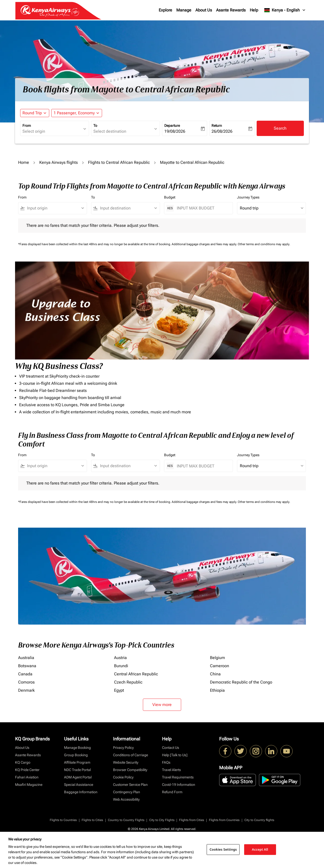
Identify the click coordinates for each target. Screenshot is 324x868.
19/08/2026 (175, 131)
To (95, 126)
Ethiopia (217, 690)
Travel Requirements (178, 777)
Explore (165, 10)
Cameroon (220, 666)
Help (254, 10)
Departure (172, 126)
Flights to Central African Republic (119, 162)
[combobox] (52, 131)
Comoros (26, 682)
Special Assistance (79, 785)
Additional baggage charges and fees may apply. (205, 244)
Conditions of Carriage (130, 755)
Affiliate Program (77, 762)
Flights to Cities (92, 820)
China (215, 674)
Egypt (119, 690)
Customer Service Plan (130, 785)
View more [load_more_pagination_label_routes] (162, 705)
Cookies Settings (223, 849)
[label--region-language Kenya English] (285, 10)
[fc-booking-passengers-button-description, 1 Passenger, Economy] (74, 113)
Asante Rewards (231, 10)
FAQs (166, 762)
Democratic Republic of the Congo (241, 682)
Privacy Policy (123, 748)
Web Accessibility (126, 799)
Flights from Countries (224, 820)
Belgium (217, 658)
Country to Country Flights (126, 820)
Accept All (260, 849)
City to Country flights (259, 820)
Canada (25, 674)
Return (217, 126)
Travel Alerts (171, 770)
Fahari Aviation (27, 777)
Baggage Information (81, 792)
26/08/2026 (222, 131)
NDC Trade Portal (77, 770)
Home (24, 162)
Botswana (27, 666)
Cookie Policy (123, 777)
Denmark (26, 690)
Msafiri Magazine (29, 785)
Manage (184, 10)
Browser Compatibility (130, 770)
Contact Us (171, 748)
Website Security (126, 762)
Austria (120, 658)
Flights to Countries (63, 820)
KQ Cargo (23, 762)
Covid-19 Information (179, 785)
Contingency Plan (127, 792)
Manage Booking (77, 748)
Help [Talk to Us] (175, 755)
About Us (204, 10)
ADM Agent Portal (78, 777)
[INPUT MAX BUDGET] (202, 208)
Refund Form (172, 792)
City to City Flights (162, 820)
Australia (26, 658)
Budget (170, 197)
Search (280, 128)
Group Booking (76, 755)
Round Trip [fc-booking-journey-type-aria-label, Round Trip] (32, 113)
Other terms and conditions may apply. (264, 244)
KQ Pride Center (27, 770)
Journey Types (248, 197)
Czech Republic (128, 682)
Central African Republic (136, 674)
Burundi (121, 666)
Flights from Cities (192, 820)
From (27, 126)
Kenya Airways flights (59, 162)
